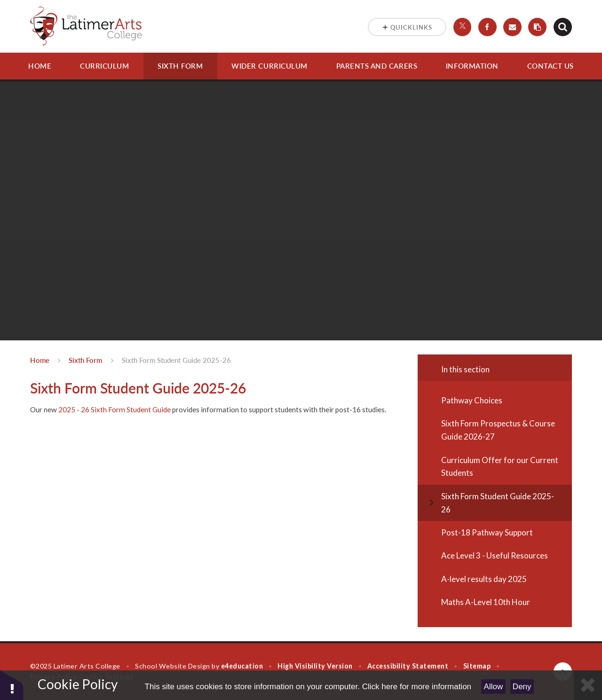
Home (40, 66)
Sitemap (477, 666)
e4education (242, 666)
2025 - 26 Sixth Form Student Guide (115, 409)
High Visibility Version (315, 666)
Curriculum (104, 66)
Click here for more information (417, 687)
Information (472, 66)
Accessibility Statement (408, 666)
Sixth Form (180, 66)
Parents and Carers (377, 66)
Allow (494, 687)
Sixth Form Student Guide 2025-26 (176, 360)
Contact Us (551, 66)
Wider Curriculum (269, 66)
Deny (522, 687)
